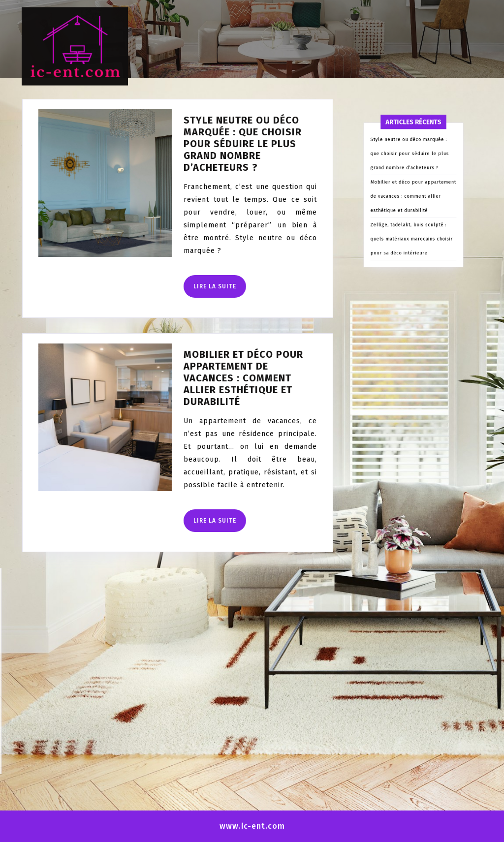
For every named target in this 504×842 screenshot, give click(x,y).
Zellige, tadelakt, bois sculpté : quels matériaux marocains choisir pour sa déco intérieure (413, 286)
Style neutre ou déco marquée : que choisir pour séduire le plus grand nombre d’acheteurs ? (224, 144)
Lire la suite (201, 290)
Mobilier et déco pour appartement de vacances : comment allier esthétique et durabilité (225, 378)
